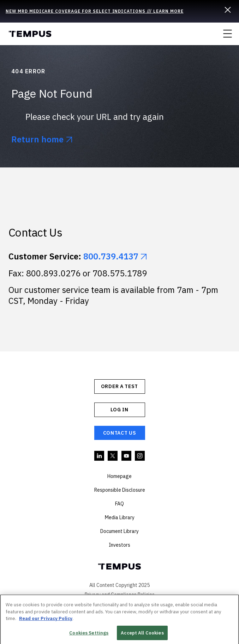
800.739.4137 (111, 256)
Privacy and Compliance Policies (120, 595)
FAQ (119, 504)
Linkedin (100, 456)
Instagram (140, 456)
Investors (119, 545)
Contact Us (120, 433)
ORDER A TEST (119, 386)
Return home (37, 139)
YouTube (127, 456)
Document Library (119, 531)
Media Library (120, 517)
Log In (119, 410)
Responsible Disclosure (120, 490)
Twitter (113, 456)
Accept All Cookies (142, 635)
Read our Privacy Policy (46, 621)
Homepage (119, 476)
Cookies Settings (89, 635)
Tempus (30, 34)
